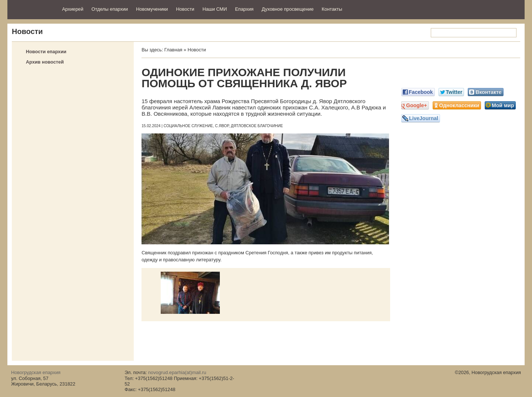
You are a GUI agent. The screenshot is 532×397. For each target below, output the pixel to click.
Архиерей (73, 9)
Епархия (244, 9)
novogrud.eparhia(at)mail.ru (177, 372)
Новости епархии (46, 52)
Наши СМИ (215, 9)
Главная (173, 50)
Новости (185, 9)
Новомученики (152, 9)
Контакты (332, 9)
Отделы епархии (110, 9)
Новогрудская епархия (32, 9)
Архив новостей (45, 62)
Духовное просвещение (288, 9)
